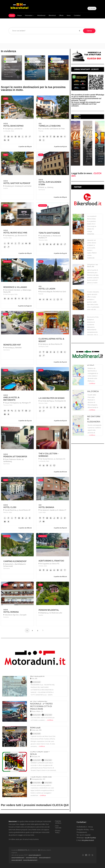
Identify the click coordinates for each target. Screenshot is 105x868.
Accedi (92, 8)
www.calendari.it (17, 860)
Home (12, 15)
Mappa (19, 15)
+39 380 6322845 (90, 838)
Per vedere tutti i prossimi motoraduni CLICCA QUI (35, 805)
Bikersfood (52, 15)
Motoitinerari (41, 15)
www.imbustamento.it (30, 860)
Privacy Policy (58, 832)
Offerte (61, 15)
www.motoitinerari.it (18, 858)
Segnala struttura (58, 822)
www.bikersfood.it (32, 858)
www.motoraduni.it (35, 855)
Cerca (89, 31)
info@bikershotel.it (88, 840)
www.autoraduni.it (45, 858)
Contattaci (77, 15)
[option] (12, 68)
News (69, 15)
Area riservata (58, 827)
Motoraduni (29, 15)
